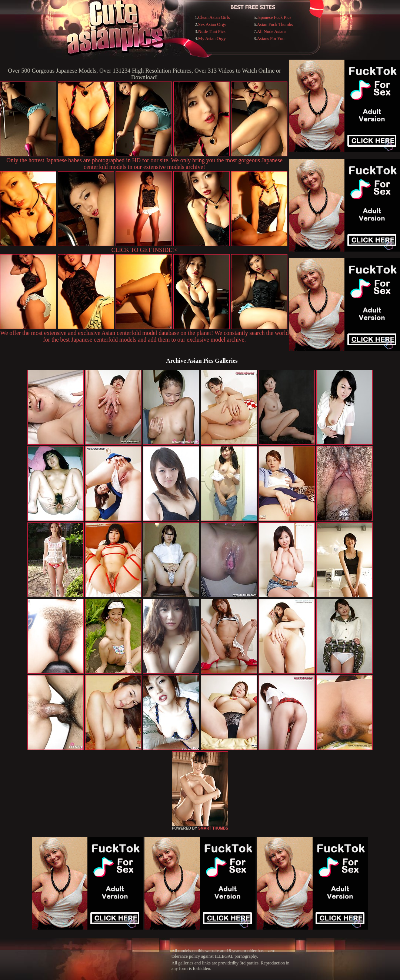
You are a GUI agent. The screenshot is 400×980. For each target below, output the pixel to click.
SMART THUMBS (213, 828)
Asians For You (271, 39)
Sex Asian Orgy (212, 24)
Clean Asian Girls (214, 17)
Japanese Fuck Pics (274, 17)
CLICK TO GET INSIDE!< (144, 250)
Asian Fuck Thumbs (275, 24)
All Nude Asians (272, 31)
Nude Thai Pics (212, 31)
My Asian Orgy (212, 39)
